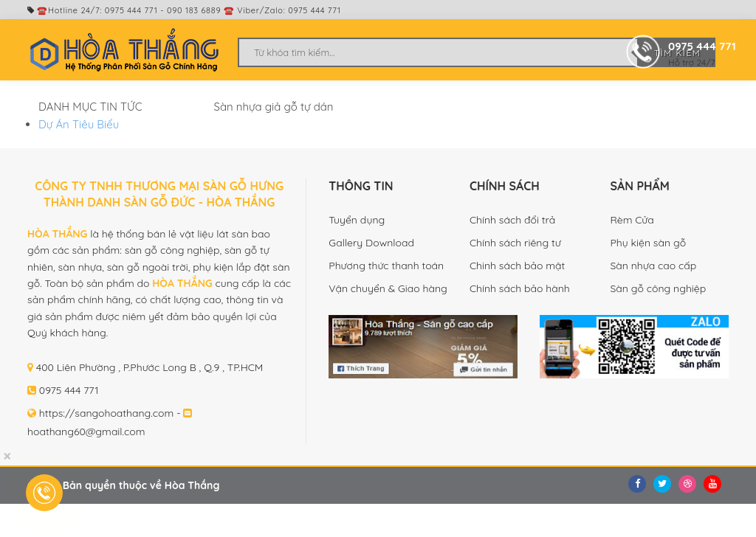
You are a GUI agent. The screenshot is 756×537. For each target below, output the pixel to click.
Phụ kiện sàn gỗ (648, 243)
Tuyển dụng (357, 220)
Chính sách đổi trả (512, 220)
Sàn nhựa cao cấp (653, 266)
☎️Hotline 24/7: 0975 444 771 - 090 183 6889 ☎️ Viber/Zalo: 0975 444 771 (184, 10)
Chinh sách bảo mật (517, 266)
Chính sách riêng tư (515, 243)
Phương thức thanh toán (386, 266)
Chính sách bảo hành (520, 288)
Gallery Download (371, 243)
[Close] (7, 456)
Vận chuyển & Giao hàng (388, 288)
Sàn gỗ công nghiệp (658, 288)
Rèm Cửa (632, 220)
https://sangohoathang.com (107, 413)
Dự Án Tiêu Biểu (79, 124)
